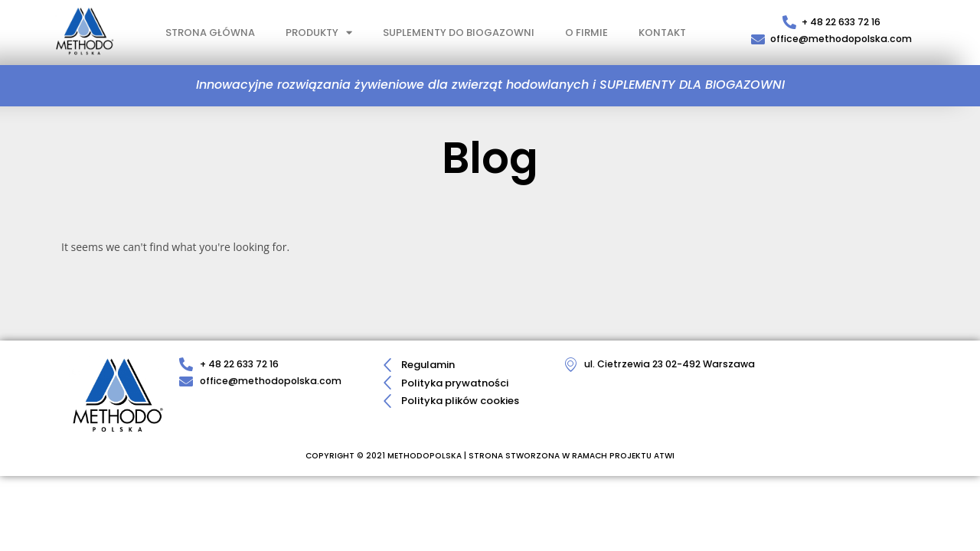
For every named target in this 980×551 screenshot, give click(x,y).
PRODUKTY (319, 33)
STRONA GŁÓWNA (210, 33)
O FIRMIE (586, 33)
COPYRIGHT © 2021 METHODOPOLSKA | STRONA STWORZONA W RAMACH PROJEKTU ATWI (490, 455)
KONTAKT (662, 33)
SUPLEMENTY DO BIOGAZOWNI (459, 33)
